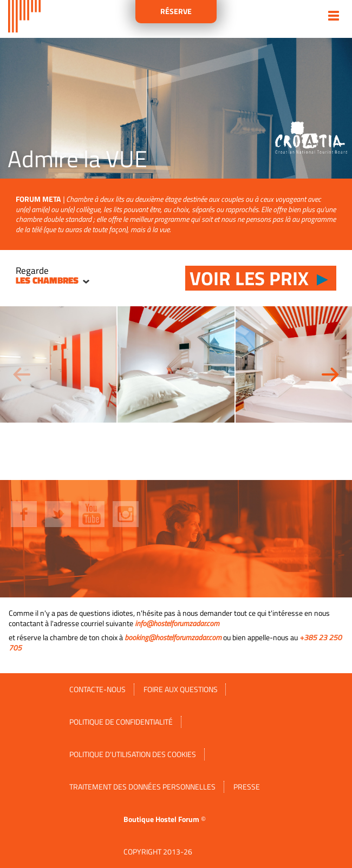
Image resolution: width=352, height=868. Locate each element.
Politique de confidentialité (121, 722)
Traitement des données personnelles (142, 787)
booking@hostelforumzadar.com (173, 637)
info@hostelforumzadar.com (177, 623)
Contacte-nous (97, 689)
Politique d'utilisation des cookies (133, 754)
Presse (247, 787)
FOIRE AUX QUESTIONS (181, 689)
